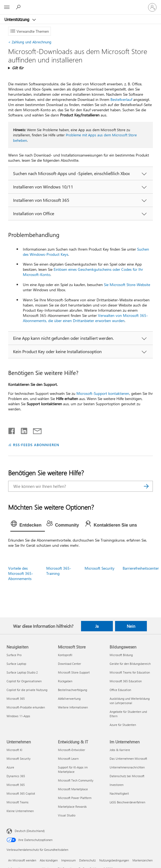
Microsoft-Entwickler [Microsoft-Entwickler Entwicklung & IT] (72, 750)
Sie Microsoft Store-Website (127, 285)
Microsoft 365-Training (59, 571)
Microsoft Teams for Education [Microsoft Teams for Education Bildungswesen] (130, 672)
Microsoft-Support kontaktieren (103, 393)
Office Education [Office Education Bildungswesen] (120, 690)
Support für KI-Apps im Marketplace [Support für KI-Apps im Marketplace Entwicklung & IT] (73, 769)
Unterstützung (17, 19)
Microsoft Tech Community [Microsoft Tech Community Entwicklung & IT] (76, 780)
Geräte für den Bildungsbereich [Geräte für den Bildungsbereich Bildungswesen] (130, 664)
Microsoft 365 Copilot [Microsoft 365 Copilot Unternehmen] (21, 793)
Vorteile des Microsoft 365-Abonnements (21, 573)
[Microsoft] (80, 4)
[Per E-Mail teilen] (35, 430)
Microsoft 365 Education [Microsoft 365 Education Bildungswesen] (126, 681)
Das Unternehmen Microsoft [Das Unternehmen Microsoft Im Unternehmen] (128, 759)
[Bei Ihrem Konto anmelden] (152, 7)
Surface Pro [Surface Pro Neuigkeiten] (14, 655)
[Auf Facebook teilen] (12, 430)
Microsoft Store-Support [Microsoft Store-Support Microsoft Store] (74, 672)
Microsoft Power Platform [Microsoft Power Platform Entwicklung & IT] (75, 798)
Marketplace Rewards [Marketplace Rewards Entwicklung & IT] (72, 807)
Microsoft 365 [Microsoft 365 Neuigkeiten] (16, 699)
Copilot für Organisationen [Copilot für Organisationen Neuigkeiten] (24, 681)
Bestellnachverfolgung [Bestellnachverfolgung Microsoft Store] (72, 690)
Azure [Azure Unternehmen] (10, 767)
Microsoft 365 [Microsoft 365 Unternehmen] (16, 785)
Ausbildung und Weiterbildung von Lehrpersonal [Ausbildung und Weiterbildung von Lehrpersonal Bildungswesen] (130, 701)
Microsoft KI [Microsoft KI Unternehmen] (14, 750)
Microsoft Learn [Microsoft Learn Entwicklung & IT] (68, 759)
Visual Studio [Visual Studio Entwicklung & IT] (67, 815)
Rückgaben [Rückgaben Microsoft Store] (65, 681)
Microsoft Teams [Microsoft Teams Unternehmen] (18, 802)
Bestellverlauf (121, 99)
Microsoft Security (100, 568)
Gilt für (18, 68)
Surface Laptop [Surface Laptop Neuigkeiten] (16, 664)
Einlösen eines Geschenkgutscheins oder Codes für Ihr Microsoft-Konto (83, 272)
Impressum (68, 860)
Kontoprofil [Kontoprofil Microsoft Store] (65, 655)
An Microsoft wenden (22, 860)
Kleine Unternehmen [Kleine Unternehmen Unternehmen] (20, 811)
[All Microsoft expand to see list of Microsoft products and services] (7, 7)
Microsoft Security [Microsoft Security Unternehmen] (18, 759)
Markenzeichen (143, 860)
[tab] (28, 525)
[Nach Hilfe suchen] (19, 7)
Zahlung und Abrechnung (30, 42)
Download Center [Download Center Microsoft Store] (69, 664)
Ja (97, 626)
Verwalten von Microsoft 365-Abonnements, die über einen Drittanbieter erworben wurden (85, 318)
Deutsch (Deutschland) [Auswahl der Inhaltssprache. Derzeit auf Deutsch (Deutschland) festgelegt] (30, 831)
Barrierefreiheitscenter (141, 568)
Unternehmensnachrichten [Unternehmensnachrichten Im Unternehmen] (127, 767)
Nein (131, 626)
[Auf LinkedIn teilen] (22, 430)
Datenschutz (87, 860)
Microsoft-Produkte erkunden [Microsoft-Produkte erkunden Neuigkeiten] (26, 707)
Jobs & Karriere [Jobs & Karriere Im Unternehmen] (120, 750)
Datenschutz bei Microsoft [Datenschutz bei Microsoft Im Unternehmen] (127, 776)
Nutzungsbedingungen (114, 860)
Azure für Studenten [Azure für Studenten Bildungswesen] (123, 725)
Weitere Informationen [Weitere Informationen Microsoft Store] (73, 707)
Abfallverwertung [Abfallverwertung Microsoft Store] (69, 699)
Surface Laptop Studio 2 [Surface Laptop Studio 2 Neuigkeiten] (22, 672)
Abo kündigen (49, 860)
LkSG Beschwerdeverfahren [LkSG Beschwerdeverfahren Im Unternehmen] (127, 802)
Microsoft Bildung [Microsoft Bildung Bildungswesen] (121, 655)
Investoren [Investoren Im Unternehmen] (117, 785)
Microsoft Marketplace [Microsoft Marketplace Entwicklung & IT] (73, 789)
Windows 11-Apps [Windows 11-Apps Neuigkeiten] (18, 716)
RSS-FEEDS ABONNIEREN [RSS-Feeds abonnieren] (36, 445)
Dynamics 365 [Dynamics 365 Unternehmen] (16, 776)
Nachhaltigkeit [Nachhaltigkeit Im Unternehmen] (119, 793)
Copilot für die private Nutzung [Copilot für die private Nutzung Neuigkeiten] (27, 690)
